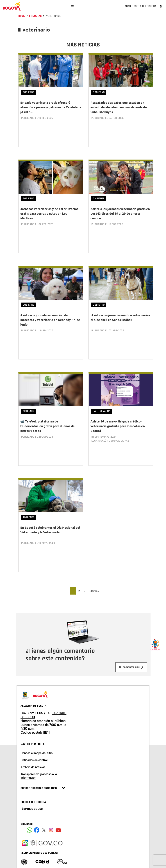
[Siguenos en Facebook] (29, 812)
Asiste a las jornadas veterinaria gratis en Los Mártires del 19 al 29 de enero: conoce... (120, 210)
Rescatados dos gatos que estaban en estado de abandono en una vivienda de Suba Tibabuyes (119, 107)
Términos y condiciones (69, 859)
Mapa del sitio (27, 859)
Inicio (22, 16)
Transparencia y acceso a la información (39, 758)
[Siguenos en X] (44, 812)
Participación (102, 400)
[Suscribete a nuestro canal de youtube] (58, 812)
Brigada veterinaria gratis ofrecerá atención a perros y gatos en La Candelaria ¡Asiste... (51, 107)
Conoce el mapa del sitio (37, 735)
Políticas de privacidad (45, 859)
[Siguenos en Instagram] (51, 812)
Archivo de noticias (33, 749)
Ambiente (99, 195)
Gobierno (29, 92)
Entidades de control (34, 742)
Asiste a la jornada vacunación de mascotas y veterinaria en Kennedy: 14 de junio (50, 313)
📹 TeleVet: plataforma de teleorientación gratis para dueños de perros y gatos (47, 415)
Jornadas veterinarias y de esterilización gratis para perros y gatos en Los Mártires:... (49, 210)
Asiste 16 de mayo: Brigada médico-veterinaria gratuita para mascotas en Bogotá (118, 415)
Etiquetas (35, 16)
